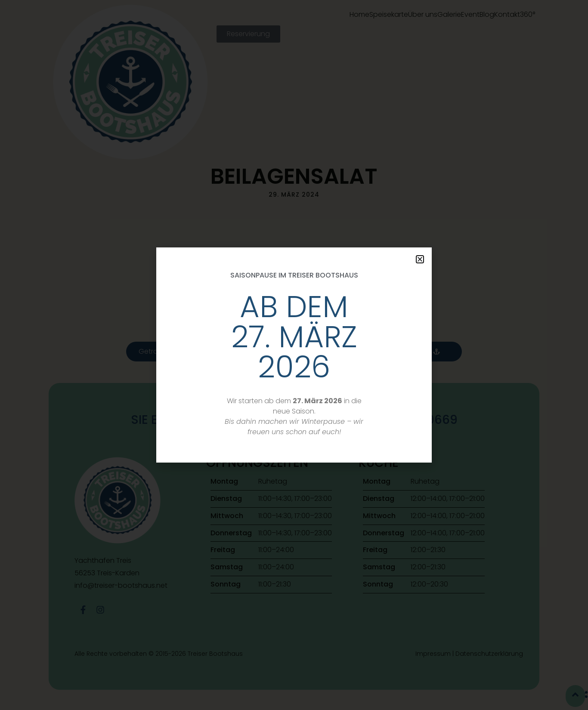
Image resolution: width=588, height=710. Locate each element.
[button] (420, 259)
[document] (294, 355)
